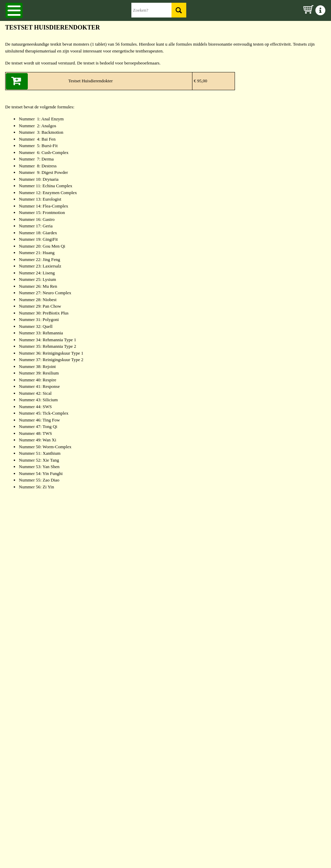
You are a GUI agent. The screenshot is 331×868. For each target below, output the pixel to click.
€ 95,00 (200, 81)
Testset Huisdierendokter (90, 81)
